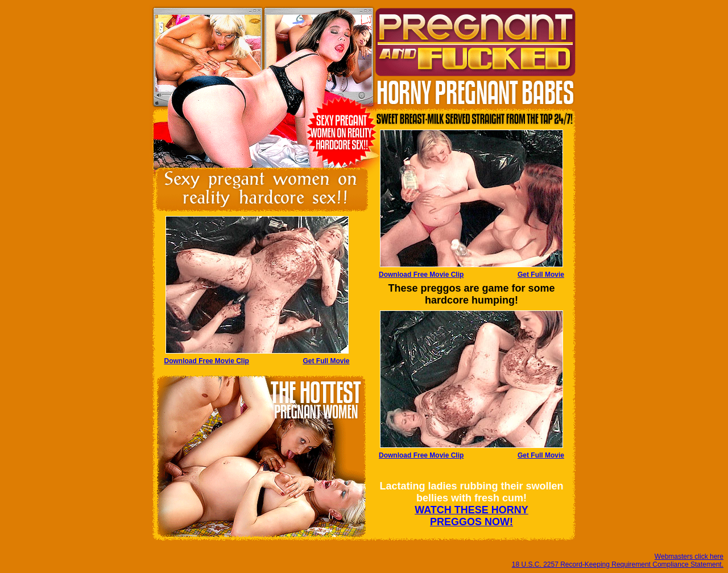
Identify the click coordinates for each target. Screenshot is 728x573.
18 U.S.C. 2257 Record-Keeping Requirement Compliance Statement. (618, 564)
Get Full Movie (541, 275)
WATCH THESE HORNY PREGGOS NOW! (471, 516)
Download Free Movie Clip (421, 275)
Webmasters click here (689, 557)
